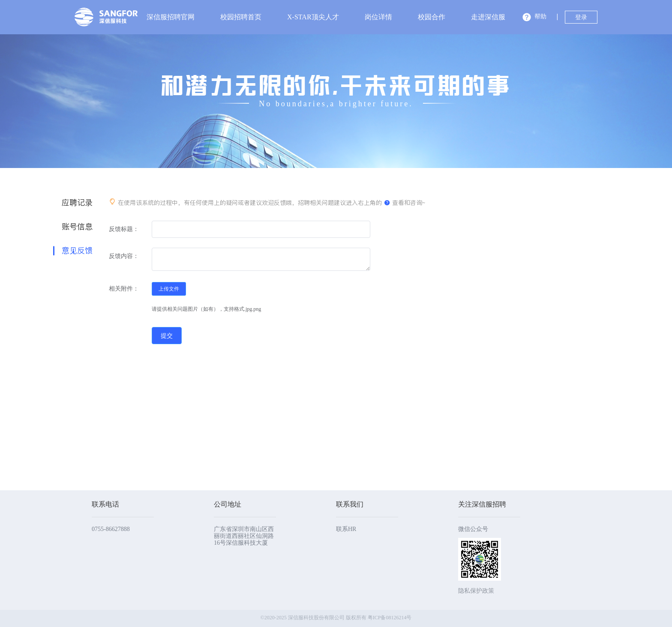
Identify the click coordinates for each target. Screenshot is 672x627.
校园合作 (432, 17)
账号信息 (77, 227)
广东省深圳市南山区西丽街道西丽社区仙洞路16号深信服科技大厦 (244, 536)
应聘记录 (77, 203)
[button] (534, 18)
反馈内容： (124, 256)
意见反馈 (77, 251)
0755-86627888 (111, 529)
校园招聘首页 (241, 17)
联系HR (346, 529)
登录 (581, 17)
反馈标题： (124, 229)
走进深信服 (488, 17)
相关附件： (124, 289)
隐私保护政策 (476, 591)
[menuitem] (171, 17)
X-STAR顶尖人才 (313, 17)
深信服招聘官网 (171, 17)
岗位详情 (378, 17)
